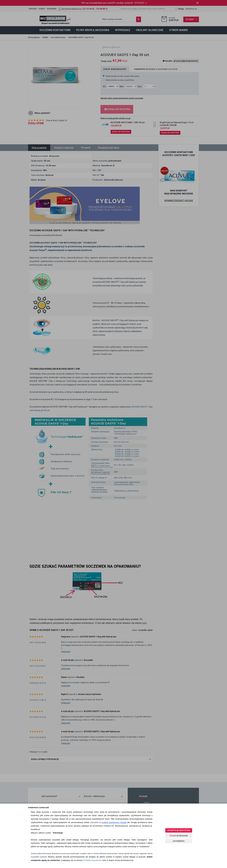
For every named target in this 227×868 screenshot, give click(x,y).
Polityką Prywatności (93, 860)
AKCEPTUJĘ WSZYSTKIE (179, 830)
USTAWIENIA (179, 841)
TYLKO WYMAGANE (179, 836)
